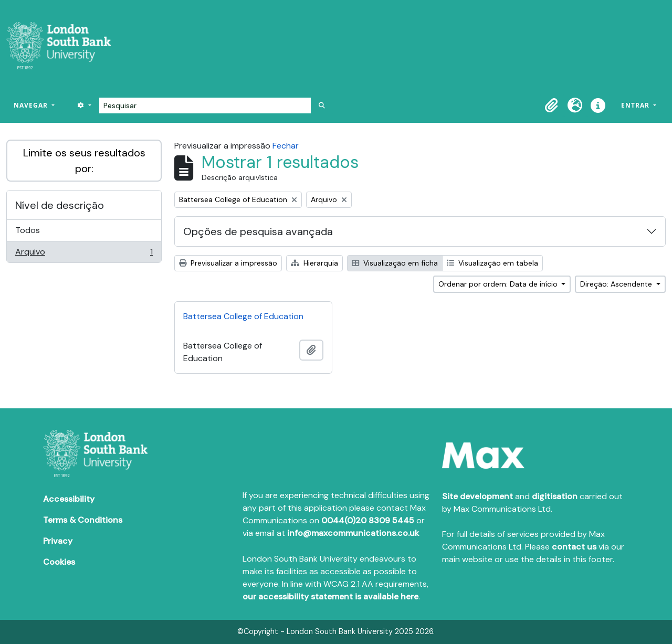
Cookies (59, 562)
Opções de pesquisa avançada (258, 231)
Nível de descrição (60, 205)
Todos (28, 230)
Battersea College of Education (243, 316)
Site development (477, 496)
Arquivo (84, 254)
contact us (574, 547)
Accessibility (69, 499)
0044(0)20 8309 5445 (368, 520)
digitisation (555, 496)
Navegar (32, 105)
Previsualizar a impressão (228, 263)
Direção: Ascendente (617, 284)
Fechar (286, 146)
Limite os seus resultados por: (84, 161)
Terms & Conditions (83, 520)
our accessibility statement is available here (330, 597)
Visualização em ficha (395, 263)
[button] (552, 105)
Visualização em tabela (492, 263)
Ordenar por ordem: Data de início (499, 284)
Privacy (58, 541)
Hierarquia (314, 263)
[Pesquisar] (205, 105)
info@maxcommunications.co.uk (353, 533)
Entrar (636, 105)
